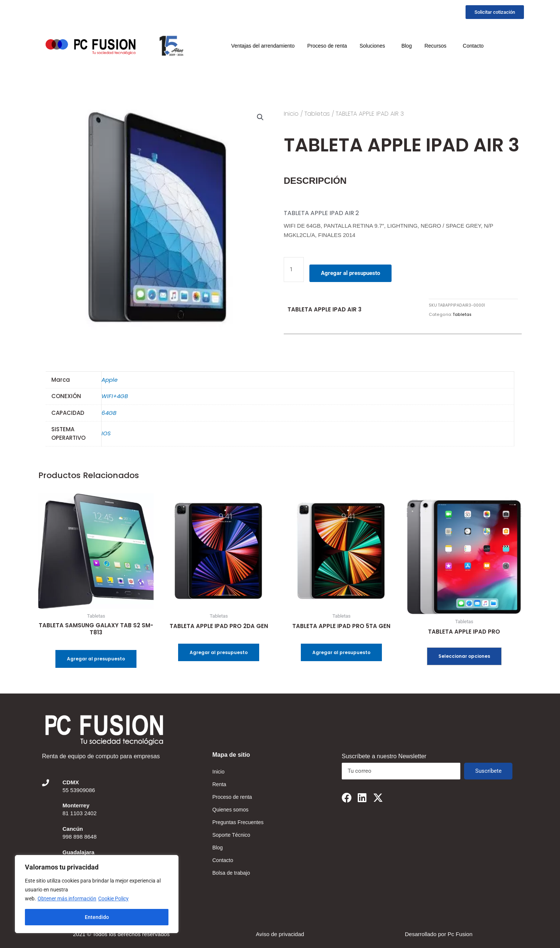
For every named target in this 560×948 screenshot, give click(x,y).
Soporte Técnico (231, 835)
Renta (219, 784)
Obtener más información (67, 899)
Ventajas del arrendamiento (263, 46)
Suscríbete (488, 771)
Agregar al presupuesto (350, 273)
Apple (110, 380)
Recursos (437, 46)
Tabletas (317, 114)
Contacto (473, 46)
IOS (106, 433)
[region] (97, 894)
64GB (109, 413)
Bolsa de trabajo (231, 873)
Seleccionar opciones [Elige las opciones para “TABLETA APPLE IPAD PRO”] (464, 656)
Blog (406, 46)
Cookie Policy (113, 899)
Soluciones (374, 46)
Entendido (97, 917)
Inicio (291, 114)
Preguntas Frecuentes (238, 822)
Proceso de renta (327, 46)
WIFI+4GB (115, 396)
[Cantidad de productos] (294, 270)
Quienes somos (230, 810)
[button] (260, 117)
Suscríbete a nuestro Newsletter (384, 756)
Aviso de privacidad (280, 934)
